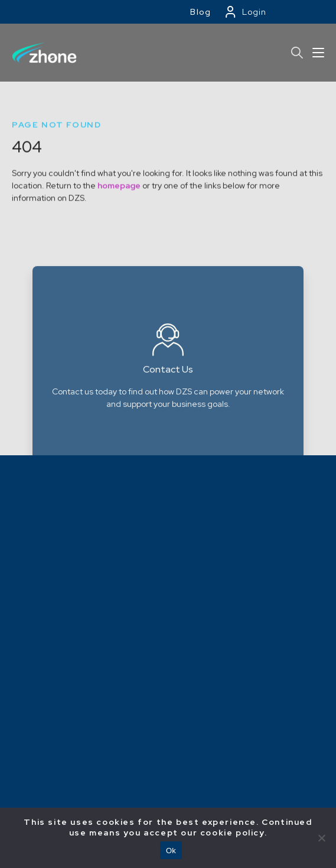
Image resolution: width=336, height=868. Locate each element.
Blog (201, 12)
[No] (321, 838)
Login (254, 12)
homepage (119, 198)
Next (317, 411)
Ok (171, 851)
